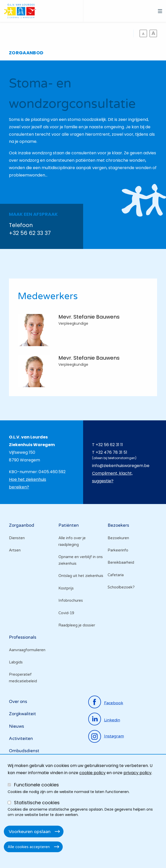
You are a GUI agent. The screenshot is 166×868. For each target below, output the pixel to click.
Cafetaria (116, 575)
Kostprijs (66, 588)
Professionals (23, 637)
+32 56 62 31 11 (109, 445)
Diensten (17, 538)
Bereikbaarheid (121, 562)
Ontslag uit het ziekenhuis (81, 576)
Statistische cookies (37, 803)
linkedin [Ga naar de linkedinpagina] (112, 720)
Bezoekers (118, 525)
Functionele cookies (36, 785)
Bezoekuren (118, 538)
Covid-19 (66, 613)
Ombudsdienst (24, 751)
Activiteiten (21, 739)
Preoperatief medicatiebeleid (23, 678)
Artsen (15, 550)
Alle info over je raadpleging (72, 541)
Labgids (16, 662)
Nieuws (16, 726)
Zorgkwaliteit (22, 714)
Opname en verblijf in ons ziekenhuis (81, 560)
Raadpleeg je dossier (77, 625)
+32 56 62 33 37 (30, 233)
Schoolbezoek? (121, 587)
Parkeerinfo (118, 550)
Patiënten (69, 525)
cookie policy (92, 773)
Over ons (18, 702)
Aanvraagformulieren (27, 650)
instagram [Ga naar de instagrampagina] (114, 736)
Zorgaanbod (22, 525)
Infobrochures (71, 600)
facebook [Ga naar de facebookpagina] (114, 703)
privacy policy (137, 773)
